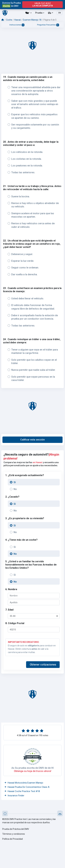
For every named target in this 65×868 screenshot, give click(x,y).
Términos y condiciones (14, 834)
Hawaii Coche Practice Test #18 (22, 791)
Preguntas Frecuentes (48, 25)
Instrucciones (17, 25)
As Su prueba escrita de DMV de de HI (32, 768)
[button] (32, 440)
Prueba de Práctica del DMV (16, 829)
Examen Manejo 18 (32, 20)
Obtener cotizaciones (43, 665)
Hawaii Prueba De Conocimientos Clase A (27, 787)
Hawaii (18, 20)
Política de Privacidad (13, 839)
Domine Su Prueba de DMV (12, 5)
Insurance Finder (14, 796)
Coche (9, 20)
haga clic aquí (42, 5)
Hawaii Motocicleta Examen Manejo (24, 783)
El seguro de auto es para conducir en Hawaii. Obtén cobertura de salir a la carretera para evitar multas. (32, 647)
